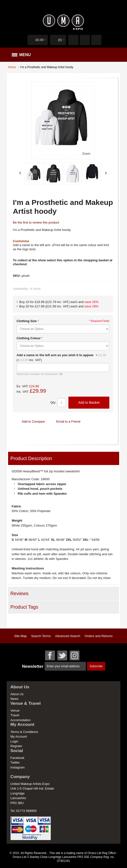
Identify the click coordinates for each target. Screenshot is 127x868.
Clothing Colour (29, 338)
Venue (15, 711)
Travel (15, 715)
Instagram (18, 767)
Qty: (53, 402)
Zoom (86, 154)
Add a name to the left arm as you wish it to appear (55, 355)
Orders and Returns (99, 636)
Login (14, 741)
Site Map (20, 636)
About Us (17, 694)
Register (16, 746)
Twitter (15, 762)
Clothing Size (27, 321)
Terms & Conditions (24, 732)
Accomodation (21, 720)
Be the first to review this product (36, 222)
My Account (19, 736)
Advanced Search (68, 636)
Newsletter (33, 666)
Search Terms (41, 636)
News (15, 699)
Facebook (18, 758)
